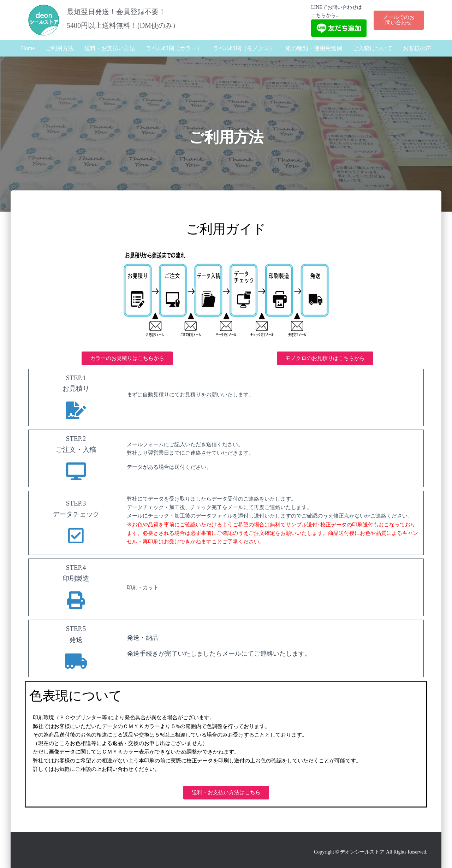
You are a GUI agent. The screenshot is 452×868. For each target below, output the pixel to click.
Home (28, 48)
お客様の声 (417, 48)
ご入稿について (373, 48)
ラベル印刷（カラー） (174, 48)
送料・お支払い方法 (110, 48)
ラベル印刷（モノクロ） (244, 48)
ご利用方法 (60, 48)
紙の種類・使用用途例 (314, 48)
